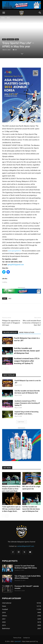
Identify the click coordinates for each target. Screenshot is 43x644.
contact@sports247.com (26, 546)
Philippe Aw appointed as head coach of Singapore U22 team (11, 323)
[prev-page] (3, 369)
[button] (4, 13)
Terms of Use (17, 638)
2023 (8, 18)
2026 (4, 343)
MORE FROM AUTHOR (27, 333)
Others (5, 484)
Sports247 (18, 641)
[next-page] (7, 369)
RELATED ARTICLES (10, 333)
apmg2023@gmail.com (16, 265)
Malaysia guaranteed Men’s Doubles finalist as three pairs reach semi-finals (11, 489)
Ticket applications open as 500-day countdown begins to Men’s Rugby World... (11, 509)
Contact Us (27, 638)
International (10, 39)
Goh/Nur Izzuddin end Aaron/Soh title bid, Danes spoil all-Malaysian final (27, 351)
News (17, 39)
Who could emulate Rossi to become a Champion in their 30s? (32, 323)
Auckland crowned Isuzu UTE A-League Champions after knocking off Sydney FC (27, 361)
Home (3, 18)
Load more (21, 422)
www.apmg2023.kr (14, 251)
